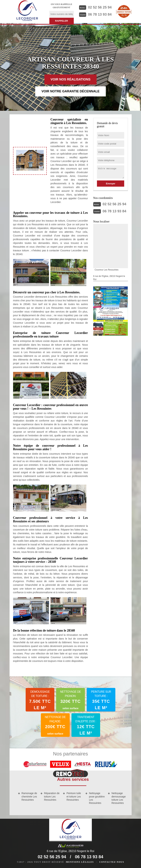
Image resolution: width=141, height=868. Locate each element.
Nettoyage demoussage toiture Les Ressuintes (119, 798)
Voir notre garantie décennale (70, 91)
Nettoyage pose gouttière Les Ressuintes (97, 798)
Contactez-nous (112, 862)
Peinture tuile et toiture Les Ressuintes (74, 796)
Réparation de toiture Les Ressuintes (52, 796)
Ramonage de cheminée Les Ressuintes (29, 796)
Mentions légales (80, 862)
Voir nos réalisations (71, 79)
